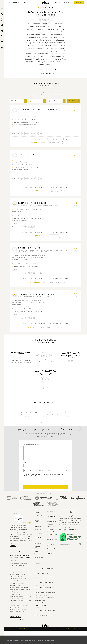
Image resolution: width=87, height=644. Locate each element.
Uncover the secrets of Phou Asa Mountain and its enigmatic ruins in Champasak (46, 374)
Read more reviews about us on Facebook (69, 535)
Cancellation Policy (38, 556)
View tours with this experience (46, 69)
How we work (38, 532)
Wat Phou (46, 354)
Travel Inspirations (38, 542)
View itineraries (46, 425)
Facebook (19, 557)
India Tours (50, 558)
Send (46, 492)
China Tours (50, 542)
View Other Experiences (46, 73)
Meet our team (39, 529)
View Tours (74, 101)
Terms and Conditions (38, 559)
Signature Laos (27, 155)
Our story (37, 518)
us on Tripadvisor (25, 562)
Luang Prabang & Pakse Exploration (39, 110)
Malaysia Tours (51, 534)
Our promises (38, 520)
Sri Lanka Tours (51, 561)
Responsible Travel (38, 526)
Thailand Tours (51, 529)
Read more (13, 551)
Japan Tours (50, 547)
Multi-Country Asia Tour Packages (44, 620)
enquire (79, 3)
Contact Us (38, 534)
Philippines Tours (52, 539)
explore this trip (54, 143)
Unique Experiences (38, 545)
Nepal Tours (50, 556)
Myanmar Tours (51, 527)
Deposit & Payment (37, 552)
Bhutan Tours (51, 553)
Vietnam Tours (51, 519)
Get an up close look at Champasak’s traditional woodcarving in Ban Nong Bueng (70, 356)
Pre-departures (39, 549)
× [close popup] (85, 637)
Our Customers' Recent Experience (20, 560)
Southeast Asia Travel (39, 563)
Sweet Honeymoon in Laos (33, 204)
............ (37, 618)
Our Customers (39, 523)
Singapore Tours (51, 537)
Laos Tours (50, 524)
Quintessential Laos (30, 249)
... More (15, 130)
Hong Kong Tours (52, 544)
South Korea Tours (50, 550)
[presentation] (36, 485)
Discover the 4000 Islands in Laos (38, 296)
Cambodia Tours (52, 521)
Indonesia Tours (51, 532)
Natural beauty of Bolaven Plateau (21, 355)
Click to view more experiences (46, 395)
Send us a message (15, 622)
